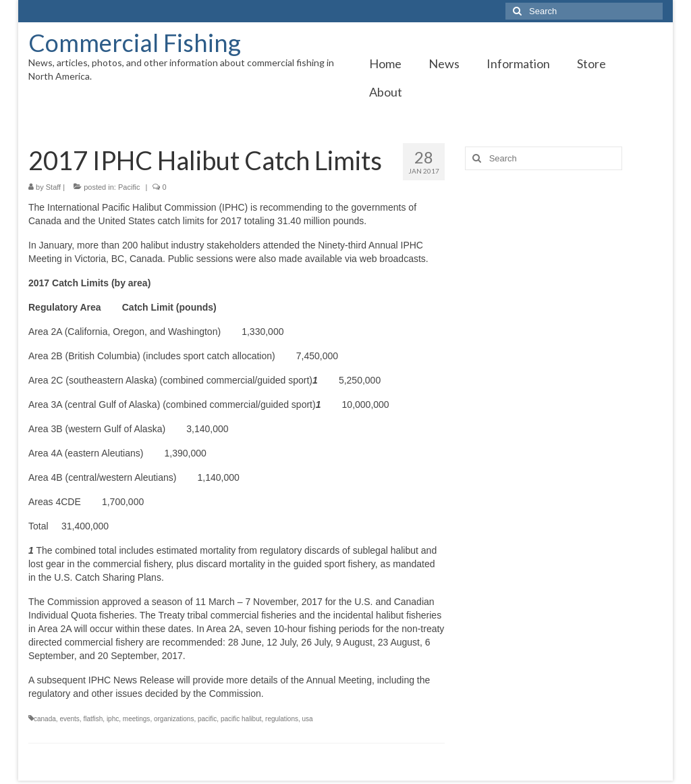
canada (45, 719)
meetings (137, 719)
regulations (282, 719)
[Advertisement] (564, 275)
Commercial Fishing (135, 43)
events (69, 719)
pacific (207, 719)
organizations (174, 719)
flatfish (93, 719)
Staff (53, 187)
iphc (113, 719)
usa (308, 719)
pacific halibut (241, 719)
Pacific (129, 187)
